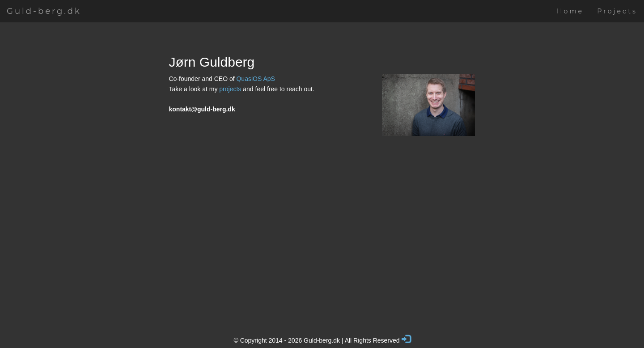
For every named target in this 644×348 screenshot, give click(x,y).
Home (570, 11)
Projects (617, 11)
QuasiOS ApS (255, 79)
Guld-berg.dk (44, 11)
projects (230, 89)
